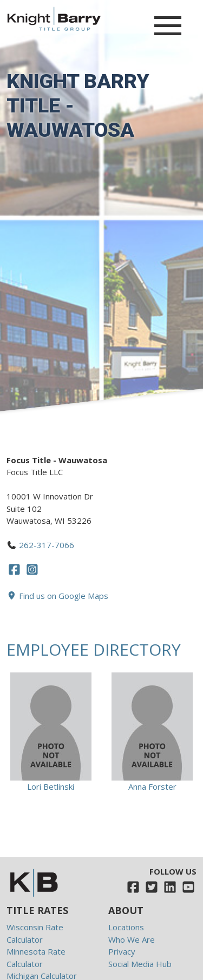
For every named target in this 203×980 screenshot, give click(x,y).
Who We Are (132, 939)
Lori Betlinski (51, 786)
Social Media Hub (140, 964)
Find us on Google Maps (57, 596)
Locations (126, 927)
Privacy (122, 951)
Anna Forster (152, 786)
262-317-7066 (47, 545)
